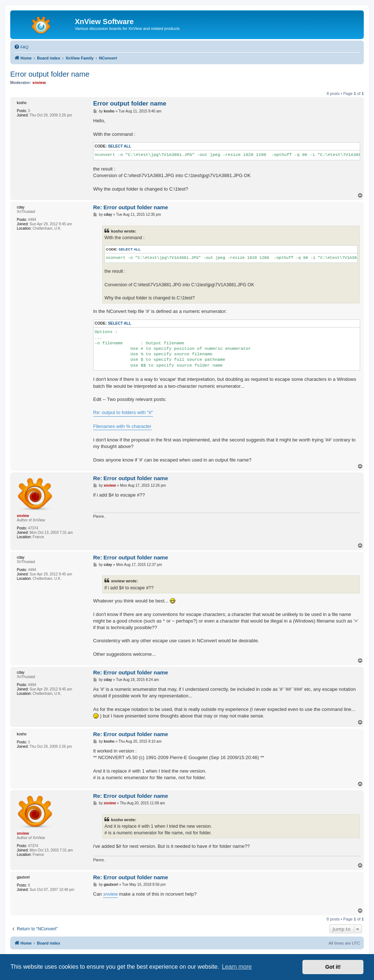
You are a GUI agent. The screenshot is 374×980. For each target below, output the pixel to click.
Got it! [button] (333, 967)
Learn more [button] (237, 967)
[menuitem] (21, 47)
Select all (119, 146)
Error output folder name (50, 74)
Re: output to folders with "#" (123, 412)
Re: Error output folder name (131, 207)
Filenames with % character (122, 426)
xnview (110, 894)
